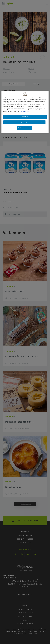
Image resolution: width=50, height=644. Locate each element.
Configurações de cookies (24, 128)
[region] (25, 112)
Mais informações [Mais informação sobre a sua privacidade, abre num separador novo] (24, 111)
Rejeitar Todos (24, 122)
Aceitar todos (25, 117)
